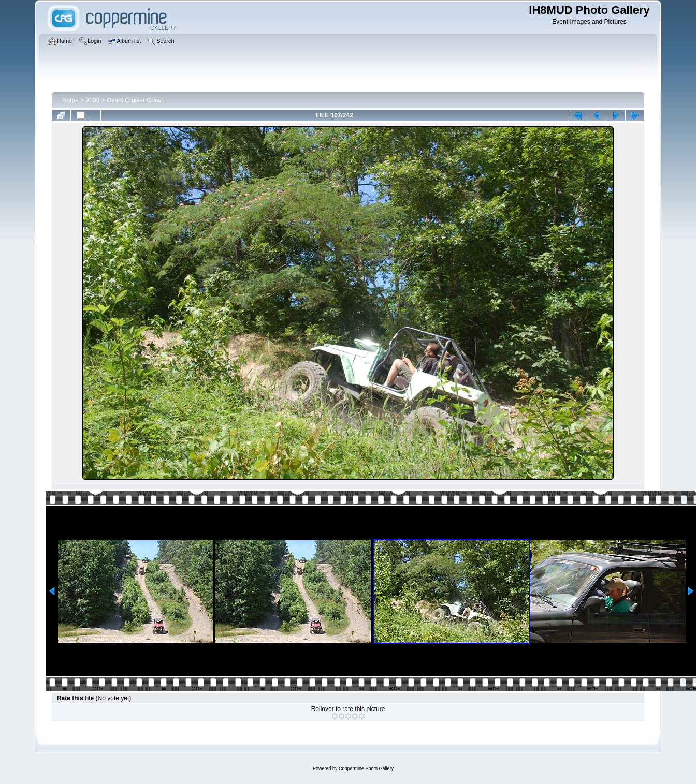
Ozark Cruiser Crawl (135, 100)
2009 (93, 100)
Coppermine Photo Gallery (366, 768)
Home (70, 100)
